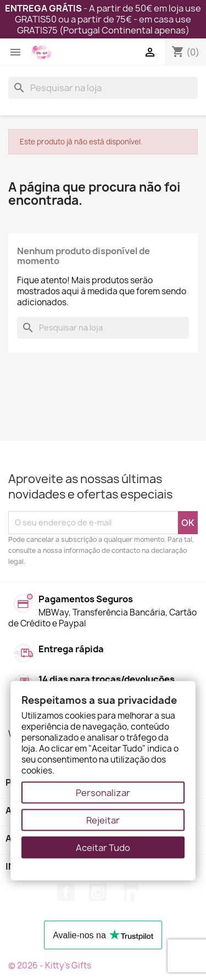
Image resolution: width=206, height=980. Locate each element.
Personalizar (103, 793)
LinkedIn (130, 892)
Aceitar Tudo (103, 848)
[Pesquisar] (103, 88)
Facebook (66, 892)
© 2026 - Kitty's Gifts (50, 965)
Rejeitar (103, 820)
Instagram (98, 892)
